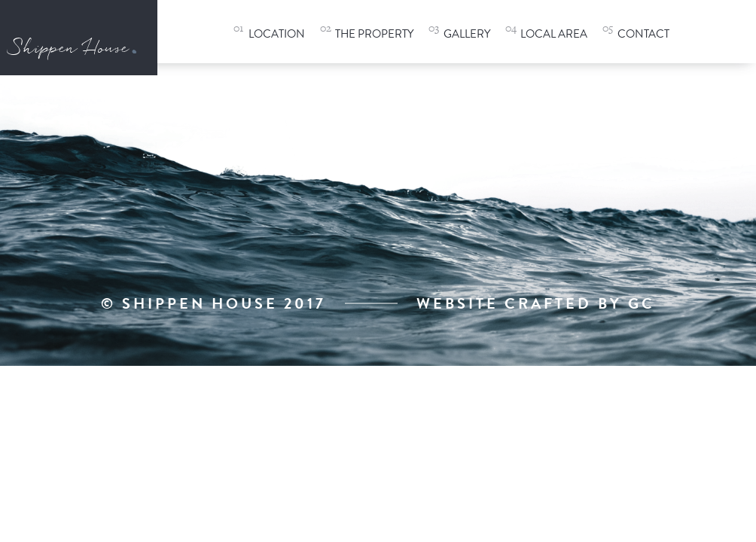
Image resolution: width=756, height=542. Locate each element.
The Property (374, 34)
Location (277, 34)
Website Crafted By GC (536, 303)
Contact (643, 34)
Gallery (467, 34)
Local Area (554, 34)
